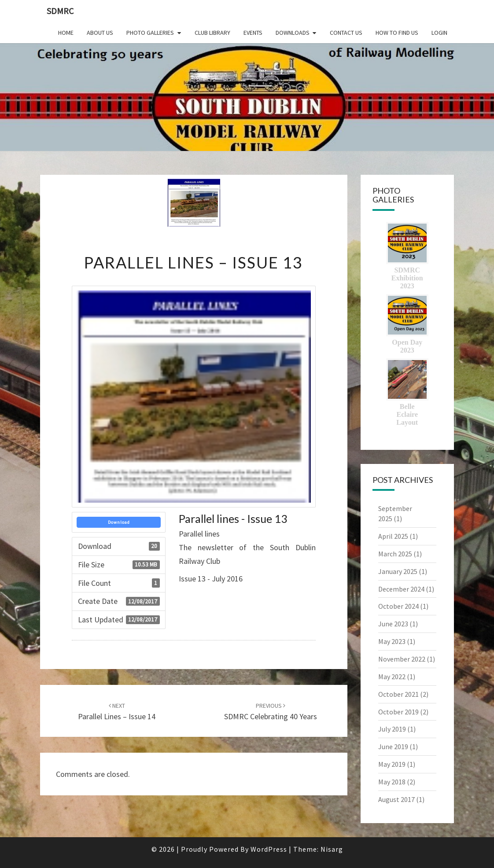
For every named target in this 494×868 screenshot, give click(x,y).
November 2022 (402, 659)
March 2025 (395, 554)
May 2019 (392, 764)
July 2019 (392, 729)
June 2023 (393, 624)
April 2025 (393, 536)
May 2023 (392, 641)
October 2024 (398, 606)
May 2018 (392, 782)
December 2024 (401, 589)
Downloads (293, 33)
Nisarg (332, 849)
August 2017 (396, 799)
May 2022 (392, 677)
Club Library (212, 33)
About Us (100, 33)
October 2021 (398, 694)
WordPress (269, 849)
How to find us (397, 33)
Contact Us (346, 33)
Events (253, 33)
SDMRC (60, 11)
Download (119, 522)
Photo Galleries (150, 33)
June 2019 (393, 747)
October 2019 (398, 712)
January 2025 (398, 571)
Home (66, 33)
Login (439, 33)
